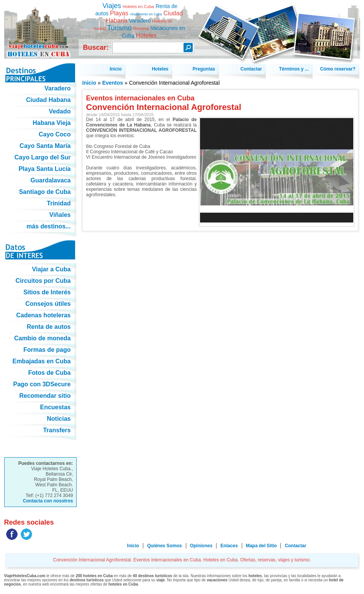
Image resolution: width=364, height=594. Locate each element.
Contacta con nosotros (48, 501)
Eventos (113, 83)
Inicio (89, 83)
